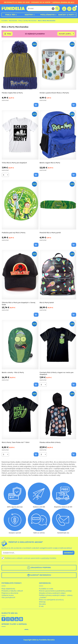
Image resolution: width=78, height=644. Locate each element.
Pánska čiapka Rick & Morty (12, 93)
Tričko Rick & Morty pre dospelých (14, 163)
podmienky (45, 558)
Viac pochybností (8, 597)
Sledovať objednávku (39, 575)
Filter (9, 34)
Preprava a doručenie (10, 593)
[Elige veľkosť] (5, 175)
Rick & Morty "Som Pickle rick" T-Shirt (16, 442)
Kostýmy (29, 15)
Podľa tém (10, 15)
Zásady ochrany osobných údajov (52, 593)
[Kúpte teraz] (36, 105)
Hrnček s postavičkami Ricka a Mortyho (54, 93)
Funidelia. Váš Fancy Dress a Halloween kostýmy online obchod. (13, 8)
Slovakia (42, 604)
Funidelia (5, 21)
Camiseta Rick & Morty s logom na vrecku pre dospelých (57, 373)
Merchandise (13, 21)
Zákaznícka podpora (39, 568)
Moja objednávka (8, 589)
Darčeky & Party (66, 15)
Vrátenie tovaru (8, 595)
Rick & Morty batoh (47, 303)
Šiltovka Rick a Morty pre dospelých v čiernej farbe (19, 304)
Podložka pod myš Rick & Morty (14, 233)
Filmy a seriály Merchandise (28, 21)
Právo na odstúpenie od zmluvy (51, 600)
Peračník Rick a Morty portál (50, 233)
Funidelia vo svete (46, 589)
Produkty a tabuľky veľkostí (12, 591)
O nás (41, 606)
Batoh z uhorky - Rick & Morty (13, 372)
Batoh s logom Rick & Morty (50, 163)
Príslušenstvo (47, 15)
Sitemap (42, 602)
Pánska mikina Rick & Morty (50, 442)
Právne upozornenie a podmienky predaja (55, 591)
